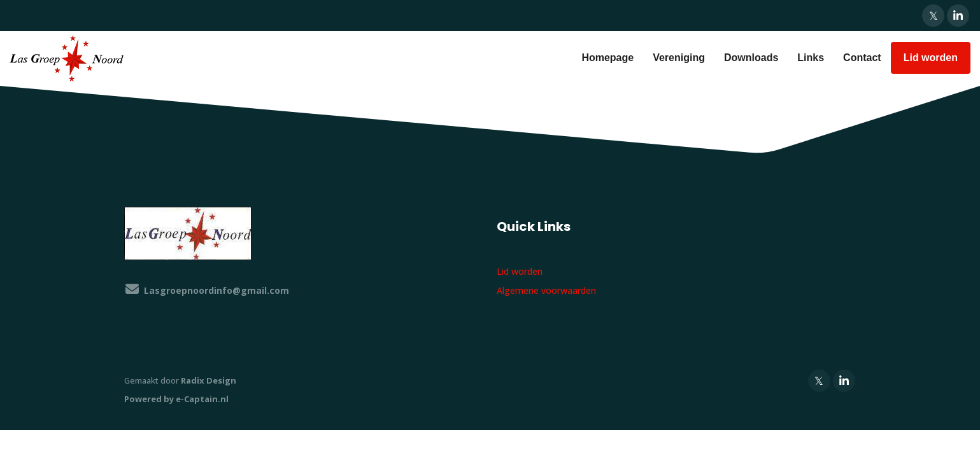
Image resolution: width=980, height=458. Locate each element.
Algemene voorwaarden (546, 290)
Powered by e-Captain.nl (176, 399)
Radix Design (209, 380)
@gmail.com (217, 290)
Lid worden (931, 58)
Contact (862, 58)
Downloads (751, 58)
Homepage (607, 58)
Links (811, 58)
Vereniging (679, 58)
